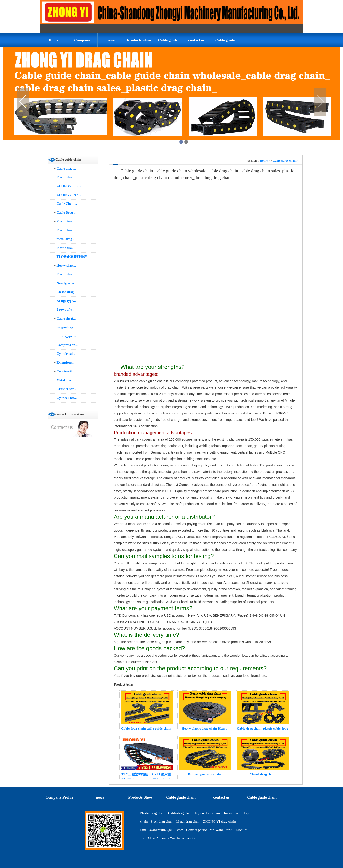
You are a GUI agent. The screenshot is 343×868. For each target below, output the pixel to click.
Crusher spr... (66, 389)
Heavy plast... (66, 266)
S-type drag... (66, 327)
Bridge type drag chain (204, 774)
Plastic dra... (65, 177)
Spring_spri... (66, 336)
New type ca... (66, 283)
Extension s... (66, 363)
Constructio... (66, 371)
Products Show (139, 40)
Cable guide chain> (285, 161)
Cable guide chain (168, 43)
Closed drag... (66, 292)
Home (53, 40)
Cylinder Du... (67, 398)
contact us (196, 40)
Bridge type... (66, 301)
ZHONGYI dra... (69, 186)
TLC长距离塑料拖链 (72, 257)
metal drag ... (66, 239)
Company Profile (82, 43)
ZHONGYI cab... (69, 195)
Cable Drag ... (66, 213)
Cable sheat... (66, 318)
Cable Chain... (67, 204)
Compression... (67, 345)
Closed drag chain (262, 774)
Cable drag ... (66, 168)
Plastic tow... (65, 221)
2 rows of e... (65, 310)
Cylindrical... (66, 354)
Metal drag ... (66, 380)
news (111, 40)
